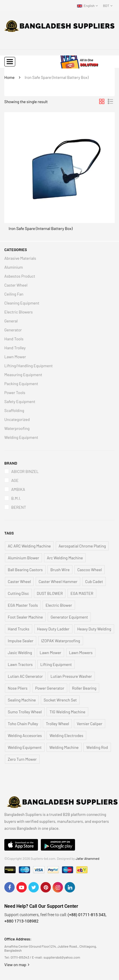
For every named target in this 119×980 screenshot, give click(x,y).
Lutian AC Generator (25, 676)
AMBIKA (18, 489)
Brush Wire (60, 570)
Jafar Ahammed (88, 858)
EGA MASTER (82, 593)
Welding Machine (64, 747)
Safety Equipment (20, 401)
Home (9, 77)
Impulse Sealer (21, 641)
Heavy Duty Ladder (53, 629)
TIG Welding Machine (67, 712)
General (11, 321)
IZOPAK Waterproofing (61, 641)
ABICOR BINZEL (25, 471)
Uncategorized (17, 419)
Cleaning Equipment (22, 303)
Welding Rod (97, 747)
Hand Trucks (19, 629)
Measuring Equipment (23, 375)
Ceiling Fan (14, 294)
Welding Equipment (21, 437)
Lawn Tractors (20, 664)
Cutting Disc (18, 593)
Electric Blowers (19, 312)
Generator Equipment (69, 617)
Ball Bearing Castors (25, 570)
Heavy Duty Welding (94, 629)
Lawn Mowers (81, 653)
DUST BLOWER (50, 593)
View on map (17, 965)
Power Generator (50, 688)
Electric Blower (59, 605)
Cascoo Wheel (90, 570)
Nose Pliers (18, 688)
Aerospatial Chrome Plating (82, 546)
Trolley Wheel (57, 724)
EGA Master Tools (23, 605)
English (86, 5)
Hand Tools (14, 339)
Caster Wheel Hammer (58, 581)
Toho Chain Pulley (23, 724)
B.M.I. (16, 498)
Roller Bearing (84, 688)
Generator (13, 330)
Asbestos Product (20, 276)
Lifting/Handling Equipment (28, 366)
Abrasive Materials (20, 258)
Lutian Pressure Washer (71, 676)
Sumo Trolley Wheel (25, 712)
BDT (106, 5)
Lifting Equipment (56, 664)
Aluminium (14, 267)
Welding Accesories (25, 735)
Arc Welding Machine (65, 558)
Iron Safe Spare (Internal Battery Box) (41, 228)
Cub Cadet (94, 581)
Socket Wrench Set (60, 700)
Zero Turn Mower (22, 759)
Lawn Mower (15, 357)
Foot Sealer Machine (25, 617)
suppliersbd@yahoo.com (62, 957)
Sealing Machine (22, 700)
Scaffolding (14, 410)
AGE (15, 480)
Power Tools (15, 392)
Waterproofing (17, 428)
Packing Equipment (21, 384)
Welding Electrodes (66, 735)
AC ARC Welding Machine (29, 546)
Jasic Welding (20, 653)
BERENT (19, 507)
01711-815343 (20, 957)
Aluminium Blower (23, 558)
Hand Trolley (15, 348)
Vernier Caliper (90, 724)
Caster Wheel (16, 285)
